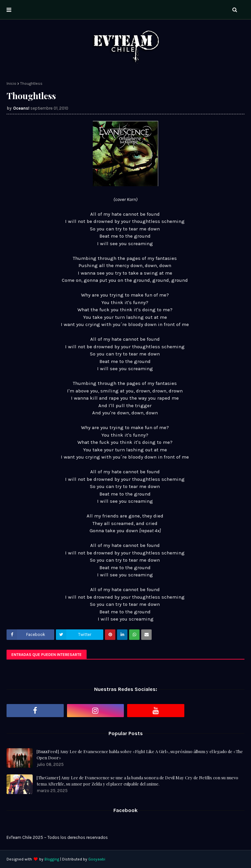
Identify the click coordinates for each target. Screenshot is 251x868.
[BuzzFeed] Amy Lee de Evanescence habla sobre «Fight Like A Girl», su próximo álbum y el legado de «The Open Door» (140, 755)
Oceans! (21, 108)
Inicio (11, 83)
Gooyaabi (97, 859)
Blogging (52, 859)
